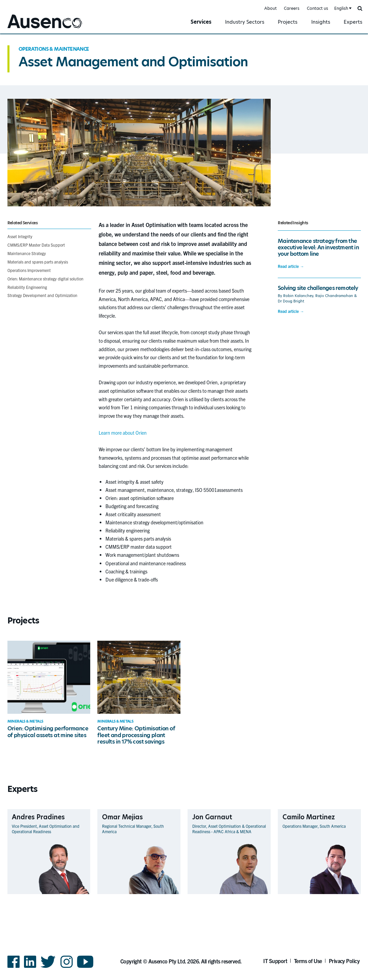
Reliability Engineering (27, 287)
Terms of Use (308, 961)
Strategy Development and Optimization (42, 295)
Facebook (14, 967)
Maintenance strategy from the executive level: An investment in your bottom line (318, 248)
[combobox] (342, 9)
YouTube (85, 967)
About (271, 8)
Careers (292, 8)
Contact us (317, 8)
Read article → (291, 266)
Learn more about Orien (123, 433)
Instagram (67, 967)
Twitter (48, 967)
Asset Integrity (20, 236)
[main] (184, 476)
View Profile (79, 894)
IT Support (275, 961)
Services (201, 22)
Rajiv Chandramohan (334, 296)
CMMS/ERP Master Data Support (36, 245)
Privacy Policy (344, 961)
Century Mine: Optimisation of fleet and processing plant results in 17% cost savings (136, 735)
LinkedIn (30, 967)
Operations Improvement (29, 270)
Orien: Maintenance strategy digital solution (45, 279)
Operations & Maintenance (54, 49)
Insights (321, 22)
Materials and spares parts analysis (38, 262)
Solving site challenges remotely (318, 288)
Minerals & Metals (25, 721)
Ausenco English (24, 29)
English (341, 8)
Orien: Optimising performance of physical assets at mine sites (48, 732)
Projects (288, 22)
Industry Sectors (245, 22)
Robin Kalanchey (298, 296)
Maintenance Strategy (27, 253)
